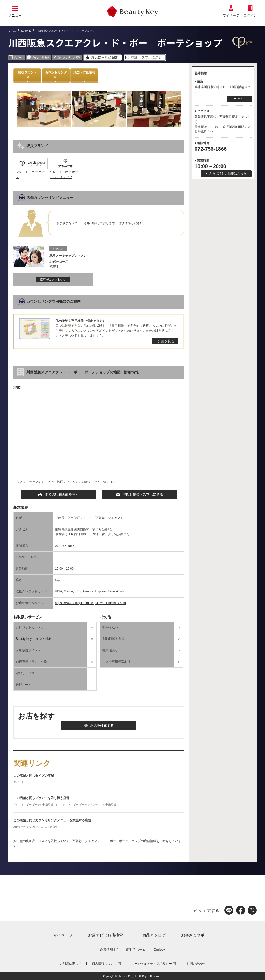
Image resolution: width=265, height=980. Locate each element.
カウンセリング (56, 74)
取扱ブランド (27, 74)
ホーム (12, 30)
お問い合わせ (196, 964)
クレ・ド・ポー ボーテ (32, 172)
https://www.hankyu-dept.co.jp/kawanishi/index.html (90, 603)
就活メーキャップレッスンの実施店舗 (35, 827)
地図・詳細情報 (84, 74)
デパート (19, 782)
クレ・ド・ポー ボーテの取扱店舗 (34, 805)
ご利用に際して (71, 964)
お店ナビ (26, 30)
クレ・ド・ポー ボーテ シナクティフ (65, 172)
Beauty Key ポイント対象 (34, 639)
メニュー (15, 15)
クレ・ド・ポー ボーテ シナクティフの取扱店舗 (88, 805)
